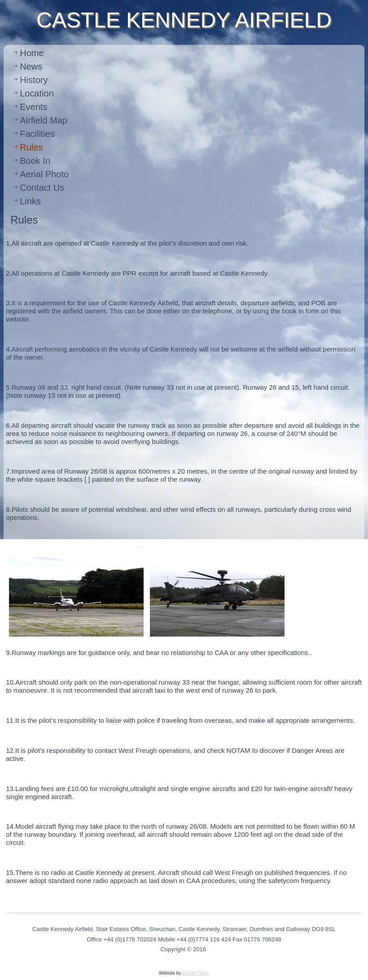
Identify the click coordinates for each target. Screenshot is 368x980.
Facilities (37, 134)
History (34, 80)
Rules (31, 147)
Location (37, 93)
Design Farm (195, 973)
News (31, 66)
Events (33, 107)
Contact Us (42, 188)
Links (30, 201)
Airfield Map (44, 120)
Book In (35, 161)
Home (32, 53)
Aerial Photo (44, 174)
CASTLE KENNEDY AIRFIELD (184, 20)
